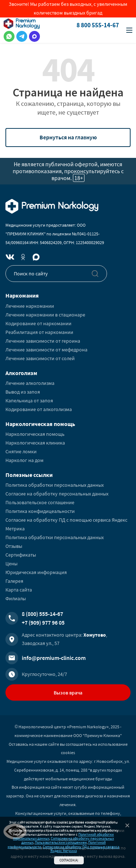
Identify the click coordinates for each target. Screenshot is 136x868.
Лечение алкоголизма (30, 383)
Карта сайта (19, 590)
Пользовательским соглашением (61, 842)
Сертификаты (21, 555)
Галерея (14, 581)
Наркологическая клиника (35, 443)
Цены (11, 564)
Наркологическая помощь (35, 434)
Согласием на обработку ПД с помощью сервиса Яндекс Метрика (81, 849)
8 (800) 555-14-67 (42, 614)
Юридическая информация (36, 572)
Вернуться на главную (68, 137)
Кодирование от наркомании (38, 323)
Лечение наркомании (30, 306)
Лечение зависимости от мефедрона (46, 350)
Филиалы (16, 598)
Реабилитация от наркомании (39, 332)
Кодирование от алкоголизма (39, 409)
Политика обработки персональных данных (55, 485)
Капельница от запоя (29, 401)
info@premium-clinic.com (54, 658)
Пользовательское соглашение (40, 502)
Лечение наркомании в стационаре (45, 315)
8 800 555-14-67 (98, 25)
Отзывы (14, 546)
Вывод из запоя (23, 392)
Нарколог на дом (24, 460)
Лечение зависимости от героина (43, 341)
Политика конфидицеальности (40, 511)
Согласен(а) (69, 860)
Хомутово (95, 635)
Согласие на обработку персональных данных (57, 494)
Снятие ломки (21, 451)
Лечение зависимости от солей (40, 358)
